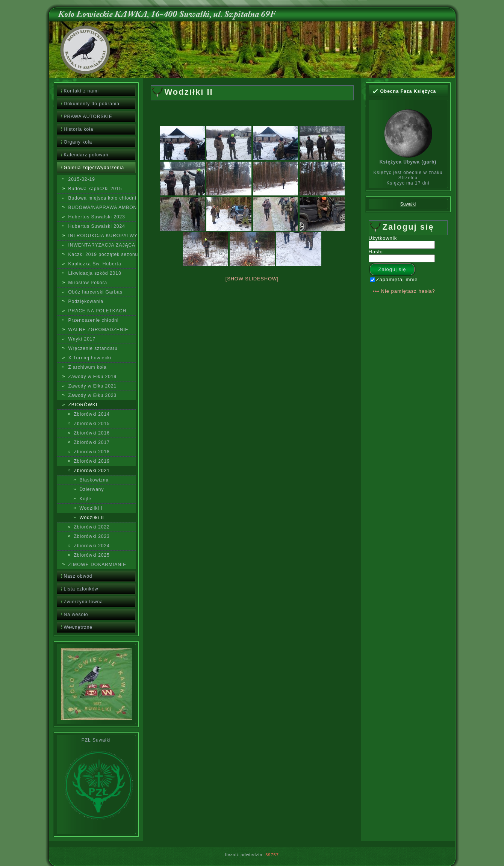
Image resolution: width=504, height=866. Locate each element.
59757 (272, 855)
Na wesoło (76, 615)
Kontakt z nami (81, 91)
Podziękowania (86, 301)
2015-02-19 (82, 179)
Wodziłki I (91, 508)
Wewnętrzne (78, 627)
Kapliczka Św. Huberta (95, 264)
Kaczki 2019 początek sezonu (102, 254)
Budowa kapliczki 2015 (95, 189)
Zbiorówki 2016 (92, 433)
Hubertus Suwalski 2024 (97, 226)
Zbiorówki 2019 (92, 461)
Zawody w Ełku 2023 (93, 395)
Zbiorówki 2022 (92, 527)
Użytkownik (383, 238)
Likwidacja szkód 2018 (95, 273)
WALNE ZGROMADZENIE (98, 330)
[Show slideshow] (252, 279)
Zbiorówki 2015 (92, 424)
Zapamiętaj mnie (394, 279)
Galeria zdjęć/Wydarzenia (94, 168)
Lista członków (81, 589)
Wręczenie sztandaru (93, 348)
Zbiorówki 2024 (92, 546)
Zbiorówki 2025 (92, 555)
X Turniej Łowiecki (90, 358)
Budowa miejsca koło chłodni (102, 198)
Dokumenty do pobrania (92, 104)
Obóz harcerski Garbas (95, 292)
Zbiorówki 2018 (92, 452)
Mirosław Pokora (88, 283)
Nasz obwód (78, 576)
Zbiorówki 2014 (92, 414)
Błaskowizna (94, 480)
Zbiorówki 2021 (92, 471)
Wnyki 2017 (82, 339)
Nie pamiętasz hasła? (408, 291)
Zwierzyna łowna (83, 602)
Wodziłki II (92, 518)
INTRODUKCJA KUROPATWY (102, 236)
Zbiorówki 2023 (92, 536)
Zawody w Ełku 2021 (93, 386)
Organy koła (78, 142)
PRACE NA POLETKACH (98, 311)
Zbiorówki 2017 (92, 442)
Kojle (86, 499)
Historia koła (79, 129)
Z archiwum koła (88, 367)
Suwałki (408, 204)
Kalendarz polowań (86, 155)
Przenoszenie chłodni (94, 320)
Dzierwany (92, 489)
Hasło (376, 252)
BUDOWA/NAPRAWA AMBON (102, 207)
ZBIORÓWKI (83, 405)
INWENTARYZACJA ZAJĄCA (102, 245)
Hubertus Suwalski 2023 (97, 217)
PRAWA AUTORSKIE (88, 117)
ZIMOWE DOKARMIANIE (98, 565)
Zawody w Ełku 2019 (93, 377)
